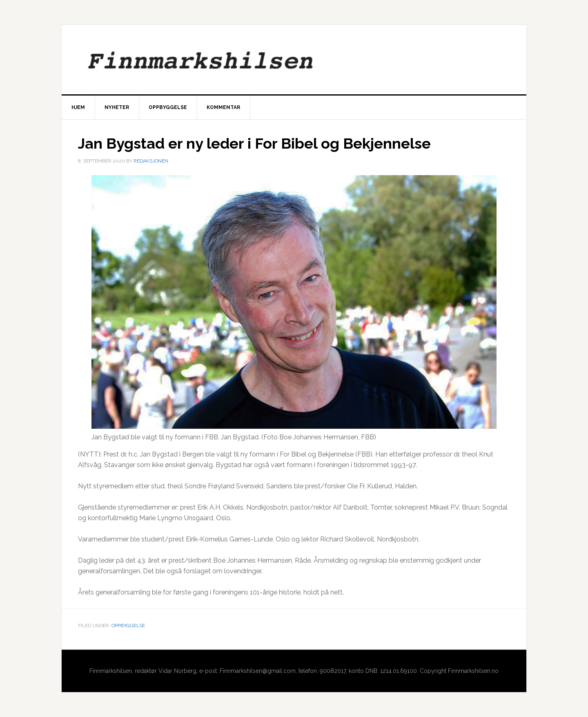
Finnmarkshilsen (294, 60)
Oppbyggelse (128, 626)
